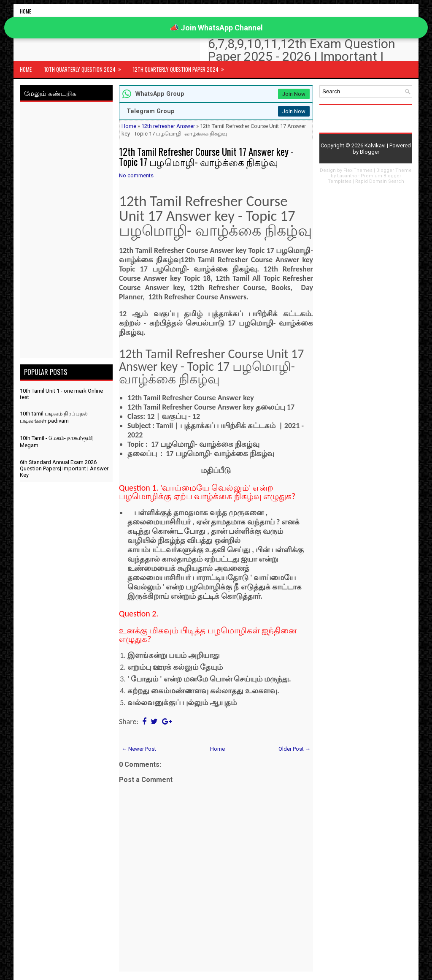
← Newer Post (139, 749)
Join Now (294, 94)
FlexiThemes (358, 170)
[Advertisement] (66, 231)
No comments (136, 175)
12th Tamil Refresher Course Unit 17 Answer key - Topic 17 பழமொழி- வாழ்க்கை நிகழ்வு (206, 157)
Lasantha (347, 176)
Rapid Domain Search (380, 181)
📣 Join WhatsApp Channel (216, 28)
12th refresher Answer (168, 126)
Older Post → (294, 749)
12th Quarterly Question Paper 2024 (181, 67)
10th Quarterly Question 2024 (85, 67)
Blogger (370, 152)
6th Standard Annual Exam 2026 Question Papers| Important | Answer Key (64, 468)
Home (26, 11)
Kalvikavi (375, 145)
